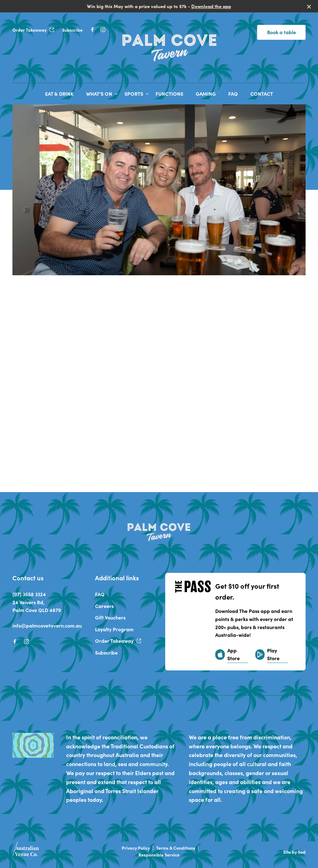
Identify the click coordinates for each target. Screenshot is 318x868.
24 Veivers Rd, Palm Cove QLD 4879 (37, 606)
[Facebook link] (92, 30)
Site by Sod (294, 852)
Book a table (282, 32)
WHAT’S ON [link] (99, 94)
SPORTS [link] (134, 94)
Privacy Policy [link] (136, 848)
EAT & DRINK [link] (59, 94)
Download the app (211, 6)
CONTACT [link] (262, 94)
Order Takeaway (34, 30)
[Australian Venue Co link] (26, 851)
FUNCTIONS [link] (169, 94)
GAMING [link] (206, 94)
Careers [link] (104, 606)
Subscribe (72, 30)
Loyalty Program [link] (114, 629)
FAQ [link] (233, 94)
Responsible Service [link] (159, 855)
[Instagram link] (103, 30)
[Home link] (170, 47)
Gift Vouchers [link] (110, 617)
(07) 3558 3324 (29, 594)
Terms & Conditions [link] (176, 848)
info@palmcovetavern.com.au (47, 625)
